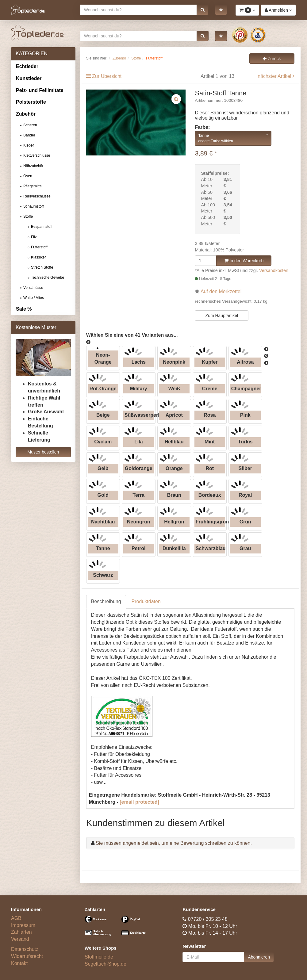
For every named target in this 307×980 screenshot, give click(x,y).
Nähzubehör (33, 166)
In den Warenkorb (244, 261)
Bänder (29, 135)
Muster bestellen (43, 452)
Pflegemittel (33, 186)
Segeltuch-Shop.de (106, 964)
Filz (34, 237)
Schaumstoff (33, 206)
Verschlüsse (33, 288)
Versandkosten (274, 270)
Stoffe (28, 216)
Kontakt (19, 963)
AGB (16, 918)
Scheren (30, 125)
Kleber (29, 145)
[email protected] (139, 802)
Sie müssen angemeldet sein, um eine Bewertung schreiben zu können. (174, 843)
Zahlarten (21, 932)
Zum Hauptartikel (222, 316)
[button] (203, 10)
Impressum (23, 925)
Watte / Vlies (34, 298)
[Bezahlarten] (117, 928)
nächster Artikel (275, 76)
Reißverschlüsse (37, 196)
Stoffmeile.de (99, 957)
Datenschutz (25, 949)
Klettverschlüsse (37, 155)
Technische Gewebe (48, 278)
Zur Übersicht (107, 76)
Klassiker (38, 257)
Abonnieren (259, 957)
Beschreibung (106, 601)
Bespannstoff (42, 227)
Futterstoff (39, 247)
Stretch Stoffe (42, 267)
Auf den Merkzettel (221, 291)
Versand (20, 939)
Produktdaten (146, 601)
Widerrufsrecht (27, 956)
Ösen (28, 176)
